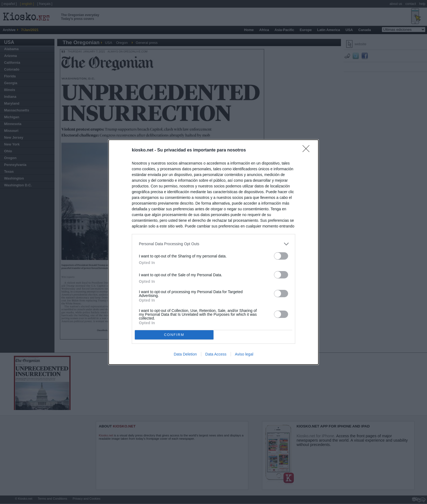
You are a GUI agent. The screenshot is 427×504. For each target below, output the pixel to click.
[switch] (281, 256)
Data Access (216, 354)
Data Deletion (185, 354)
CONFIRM (174, 334)
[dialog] (213, 252)
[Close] (308, 150)
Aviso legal (244, 354)
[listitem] (213, 244)
